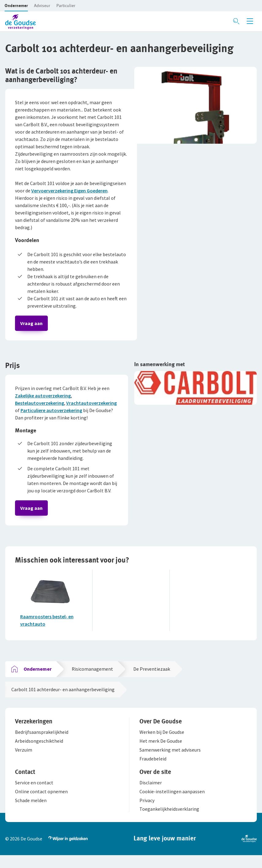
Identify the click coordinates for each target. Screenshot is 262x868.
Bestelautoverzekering (40, 405)
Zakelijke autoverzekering (44, 398)
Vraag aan (32, 324)
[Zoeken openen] (236, 21)
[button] (16, 6)
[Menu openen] (250, 21)
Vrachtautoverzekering (92, 405)
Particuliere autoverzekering (52, 412)
